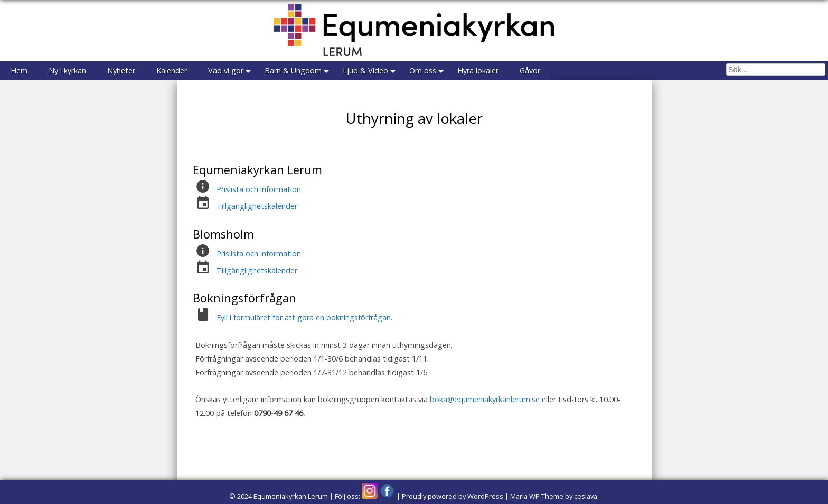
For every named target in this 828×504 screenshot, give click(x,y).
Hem (19, 70)
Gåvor (530, 70)
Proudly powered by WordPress (453, 496)
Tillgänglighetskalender (257, 206)
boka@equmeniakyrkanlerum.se (485, 399)
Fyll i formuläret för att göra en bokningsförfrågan (304, 317)
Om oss (423, 70)
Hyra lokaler (478, 70)
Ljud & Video (365, 70)
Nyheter (121, 70)
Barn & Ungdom (293, 70)
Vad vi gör (226, 70)
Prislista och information (259, 189)
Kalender (172, 70)
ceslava (586, 496)
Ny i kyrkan (67, 70)
